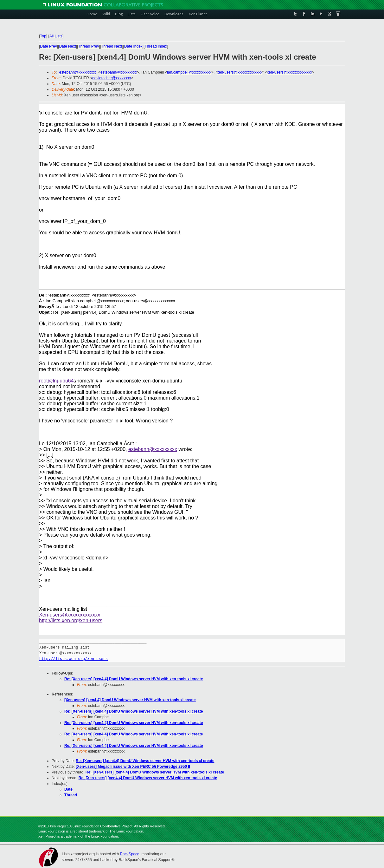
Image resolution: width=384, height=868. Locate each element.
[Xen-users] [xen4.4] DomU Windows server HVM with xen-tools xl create (130, 700)
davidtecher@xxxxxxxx (112, 78)
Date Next (67, 46)
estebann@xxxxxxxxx (78, 72)
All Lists (56, 36)
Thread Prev (88, 46)
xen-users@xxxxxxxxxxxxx (240, 72)
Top (43, 36)
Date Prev (48, 46)
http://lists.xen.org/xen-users (71, 620)
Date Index (133, 46)
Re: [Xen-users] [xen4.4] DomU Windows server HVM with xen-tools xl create (134, 679)
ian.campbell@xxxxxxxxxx (189, 72)
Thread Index (156, 46)
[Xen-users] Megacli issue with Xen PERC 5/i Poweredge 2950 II (133, 767)
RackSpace (129, 854)
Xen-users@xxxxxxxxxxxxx (70, 615)
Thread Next (112, 46)
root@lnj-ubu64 (56, 381)
